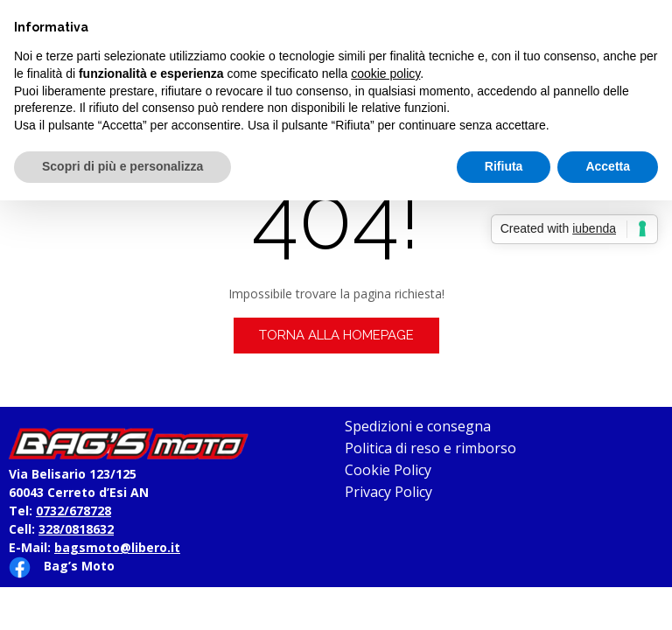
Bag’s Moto (79, 566)
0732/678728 (73, 511)
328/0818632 (76, 529)
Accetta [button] (608, 166)
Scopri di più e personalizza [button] (122, 166)
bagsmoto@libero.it (117, 547)
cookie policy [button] (385, 73)
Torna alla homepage (336, 335)
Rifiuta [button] (504, 166)
